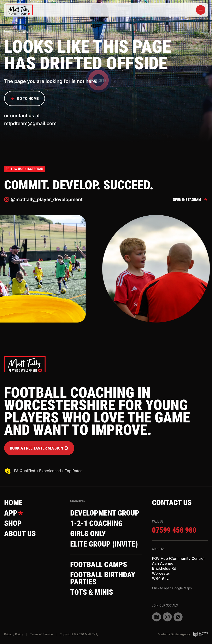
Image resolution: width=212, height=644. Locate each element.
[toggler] (201, 10)
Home (8, 31)
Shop (13, 523)
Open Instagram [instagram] (190, 200)
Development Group (105, 513)
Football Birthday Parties (103, 578)
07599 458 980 (174, 530)
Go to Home (25, 98)
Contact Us (172, 503)
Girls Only (88, 534)
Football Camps (99, 565)
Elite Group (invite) (104, 544)
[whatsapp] (178, 617)
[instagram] (167, 617)
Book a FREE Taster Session (39, 448)
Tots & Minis (92, 592)
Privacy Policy (14, 634)
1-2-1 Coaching (96, 523)
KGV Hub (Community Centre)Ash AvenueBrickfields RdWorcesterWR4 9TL (178, 568)
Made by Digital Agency (183, 634)
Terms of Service (41, 634)
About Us (20, 534)
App (14, 513)
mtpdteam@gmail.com (30, 123)
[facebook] (157, 617)
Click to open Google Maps (172, 588)
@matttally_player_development (43, 199)
